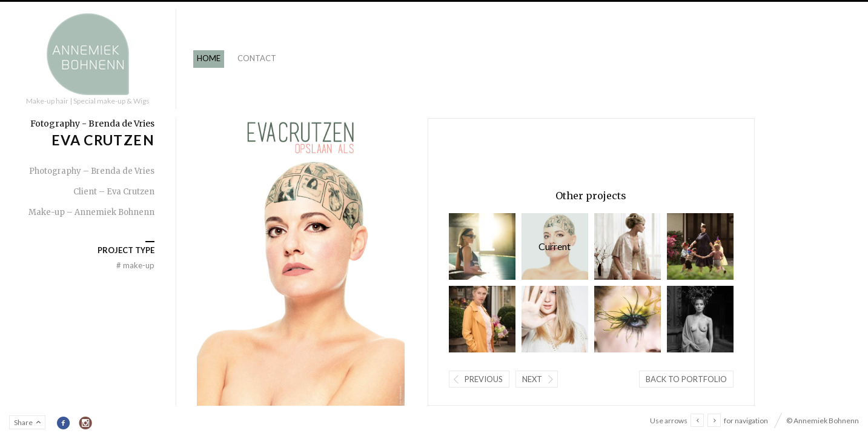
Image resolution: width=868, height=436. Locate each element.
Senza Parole (700, 319)
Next (532, 379)
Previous (483, 379)
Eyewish (482, 246)
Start (627, 319)
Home (209, 58)
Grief (627, 246)
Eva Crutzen (554, 246)
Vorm (482, 319)
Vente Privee (700, 246)
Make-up (135, 266)
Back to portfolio (686, 379)
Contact (257, 58)
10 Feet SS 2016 (554, 319)
